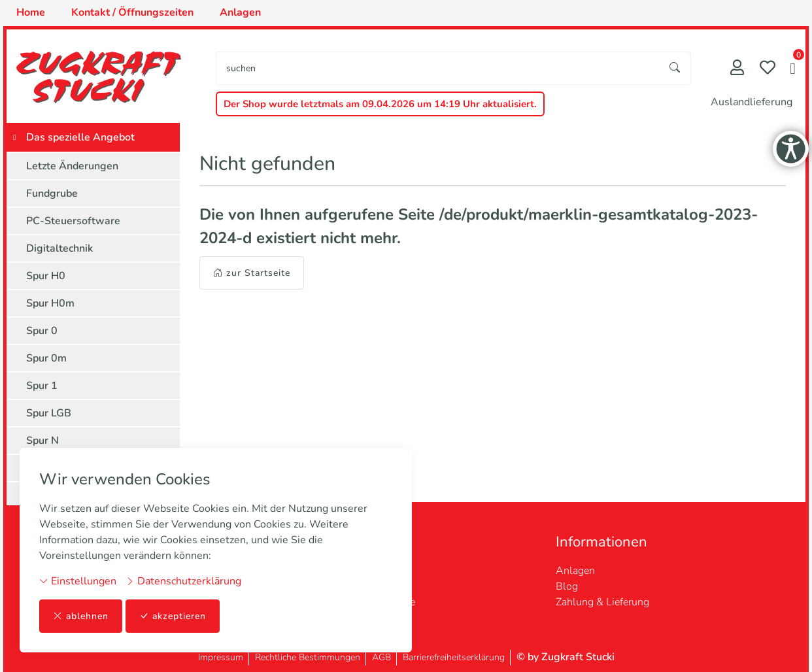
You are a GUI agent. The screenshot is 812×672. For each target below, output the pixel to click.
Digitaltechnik (59, 248)
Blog (567, 586)
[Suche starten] (675, 68)
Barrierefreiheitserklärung (454, 657)
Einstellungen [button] (78, 581)
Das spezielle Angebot (80, 137)
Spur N (42, 441)
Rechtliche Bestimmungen (308, 657)
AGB (381, 657)
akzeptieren (173, 616)
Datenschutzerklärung (183, 581)
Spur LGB (49, 413)
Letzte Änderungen (72, 166)
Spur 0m (46, 358)
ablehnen (81, 616)
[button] (793, 70)
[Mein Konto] (737, 69)
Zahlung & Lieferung (602, 602)
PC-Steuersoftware (73, 221)
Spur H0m (50, 303)
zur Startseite (252, 273)
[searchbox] (438, 68)
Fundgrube (52, 193)
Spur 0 (42, 331)
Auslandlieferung (752, 102)
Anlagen (575, 571)
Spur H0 (46, 276)
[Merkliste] (768, 69)
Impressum (221, 657)
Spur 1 (42, 386)
